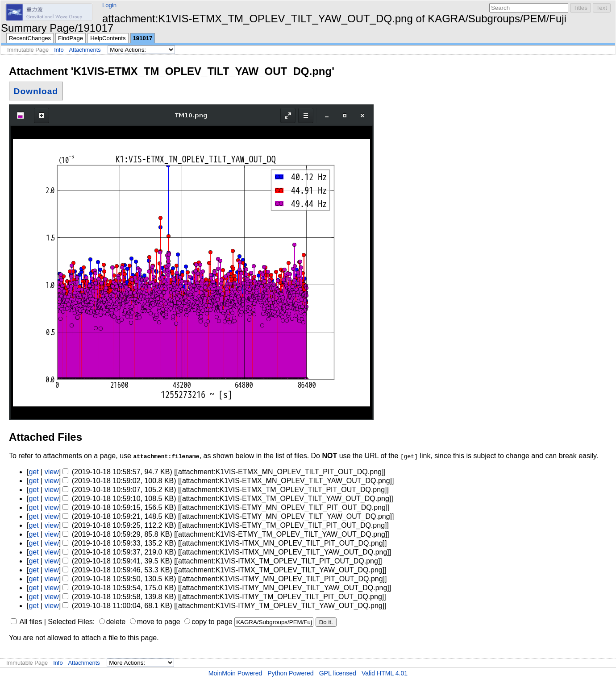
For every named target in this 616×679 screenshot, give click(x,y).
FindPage (71, 38)
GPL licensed (338, 673)
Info (59, 50)
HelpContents (108, 38)
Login (109, 5)
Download (36, 91)
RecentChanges (30, 38)
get (33, 472)
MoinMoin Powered (235, 673)
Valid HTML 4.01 (385, 673)
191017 (143, 38)
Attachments (85, 50)
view (52, 472)
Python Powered (290, 673)
